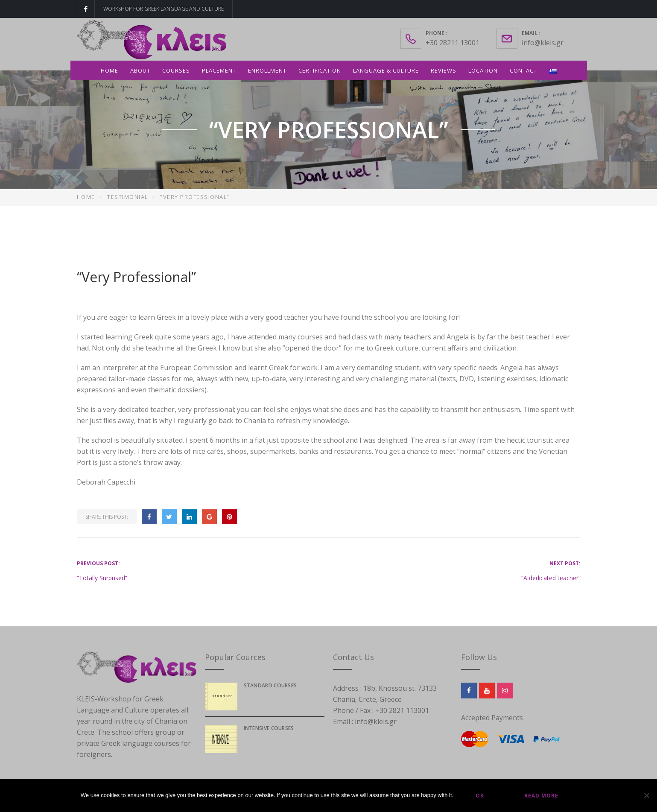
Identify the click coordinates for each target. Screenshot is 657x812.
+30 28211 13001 (453, 43)
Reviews (444, 70)
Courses (176, 70)
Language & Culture (386, 70)
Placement (219, 70)
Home (109, 70)
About (140, 70)
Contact (523, 70)
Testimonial (128, 197)
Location (483, 70)
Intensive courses (269, 728)
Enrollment (267, 70)
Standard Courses (270, 685)
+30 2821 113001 (402, 710)
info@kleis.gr (543, 43)
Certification (320, 70)
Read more (541, 796)
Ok (480, 796)
